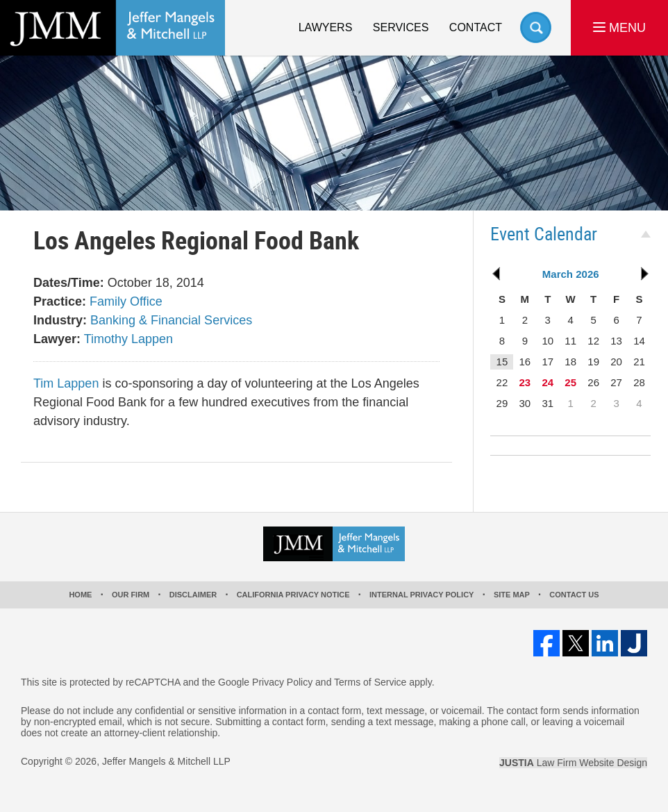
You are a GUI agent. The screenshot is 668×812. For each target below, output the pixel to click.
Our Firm (131, 595)
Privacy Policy (282, 682)
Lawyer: (57, 339)
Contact (476, 27)
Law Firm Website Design (573, 763)
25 (570, 382)
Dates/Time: (69, 283)
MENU (619, 28)
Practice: (60, 301)
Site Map (512, 595)
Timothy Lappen (128, 339)
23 (525, 382)
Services (401, 27)
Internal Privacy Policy (421, 595)
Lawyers (326, 27)
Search (536, 27)
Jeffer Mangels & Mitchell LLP (166, 761)
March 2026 (571, 274)
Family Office (126, 301)
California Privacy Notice (293, 595)
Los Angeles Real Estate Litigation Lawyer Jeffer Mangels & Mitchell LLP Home (112, 28)
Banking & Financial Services (171, 320)
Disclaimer (193, 595)
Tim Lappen (66, 383)
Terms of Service (370, 682)
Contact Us (574, 595)
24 (548, 382)
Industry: (60, 320)
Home (80, 595)
